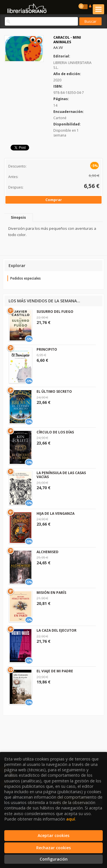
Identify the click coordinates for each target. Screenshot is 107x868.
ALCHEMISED (48, 552)
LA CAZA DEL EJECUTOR (56, 630)
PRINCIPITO (47, 349)
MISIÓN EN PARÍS (51, 593)
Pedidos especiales (26, 278)
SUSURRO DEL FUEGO (55, 312)
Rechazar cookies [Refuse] (53, 848)
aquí (71, 819)
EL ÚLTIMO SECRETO (54, 391)
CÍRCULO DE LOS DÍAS (55, 432)
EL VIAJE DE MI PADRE (55, 671)
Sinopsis (18, 217)
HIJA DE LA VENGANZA (55, 513)
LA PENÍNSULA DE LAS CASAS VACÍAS (61, 475)
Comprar (54, 200)
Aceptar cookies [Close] (53, 835)
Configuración (54, 859)
